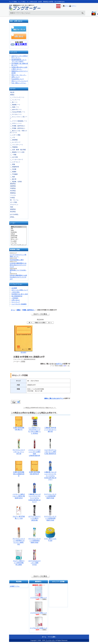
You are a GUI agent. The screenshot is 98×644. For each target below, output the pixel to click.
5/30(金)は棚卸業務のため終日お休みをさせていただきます (18, 277)
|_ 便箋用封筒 (14, 167)
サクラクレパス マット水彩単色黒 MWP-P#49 (50, 518)
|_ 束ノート (14, 102)
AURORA (19, 232)
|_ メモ (12, 137)
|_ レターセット (15, 162)
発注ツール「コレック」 (19, 75)
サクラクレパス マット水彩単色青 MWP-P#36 (50, 496)
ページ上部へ (52, 637)
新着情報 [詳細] (15, 249)
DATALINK (19, 236)
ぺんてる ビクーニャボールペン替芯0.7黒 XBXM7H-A (50, 452)
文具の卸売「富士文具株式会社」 (19, 43)
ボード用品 (14, 202)
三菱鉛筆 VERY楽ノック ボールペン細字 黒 (50, 430)
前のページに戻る (40, 314)
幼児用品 (13, 191)
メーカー (13, 223)
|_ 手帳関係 (14, 147)
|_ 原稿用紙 (14, 140)
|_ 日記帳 (13, 169)
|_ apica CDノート (16, 109)
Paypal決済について (18, 79)
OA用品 (13, 198)
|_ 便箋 (12, 164)
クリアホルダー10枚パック (39, 598)
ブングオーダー (50, 640)
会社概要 (14, 288)
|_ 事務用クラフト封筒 (17, 152)
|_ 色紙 (12, 177)
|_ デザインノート (16, 123)
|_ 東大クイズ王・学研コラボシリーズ (19, 132)
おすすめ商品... (15, 214)
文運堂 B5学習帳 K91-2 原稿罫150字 (19, 474)
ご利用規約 (15, 298)
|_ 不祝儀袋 (14, 174)
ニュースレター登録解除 (19, 304)
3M (19, 229)
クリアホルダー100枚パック (39, 628)
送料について (16, 77)
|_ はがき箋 (14, 157)
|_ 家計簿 (13, 179)
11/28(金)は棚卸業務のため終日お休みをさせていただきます (18, 265)
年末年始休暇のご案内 (17, 260)
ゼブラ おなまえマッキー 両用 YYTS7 (35, 563)
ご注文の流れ (16, 292)
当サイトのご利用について (20, 290)
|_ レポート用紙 (15, 135)
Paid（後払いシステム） (19, 83)
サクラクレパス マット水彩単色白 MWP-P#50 (35, 541)
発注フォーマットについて (20, 81)
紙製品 (19, 310)
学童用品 (13, 188)
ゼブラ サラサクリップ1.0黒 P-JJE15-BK (35, 518)
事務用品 (13, 193)
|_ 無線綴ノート (15, 105)
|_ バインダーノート (16, 145)
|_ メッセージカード (16, 159)
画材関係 (13, 186)
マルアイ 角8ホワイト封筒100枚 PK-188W (19, 563)
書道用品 (13, 184)
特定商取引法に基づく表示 (20, 294)
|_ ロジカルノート (16, 114)
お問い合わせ (19, 36)
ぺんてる (19, 243)
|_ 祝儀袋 (13, 172)
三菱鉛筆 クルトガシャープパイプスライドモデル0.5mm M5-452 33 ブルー (50, 476)
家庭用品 (13, 209)
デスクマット (14, 205)
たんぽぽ (19, 241)
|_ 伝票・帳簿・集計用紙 (18, 150)
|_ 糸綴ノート (14, 107)
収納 (12, 207)
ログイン (74, 6)
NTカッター (19, 239)
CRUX (19, 234)
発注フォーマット (19, 29)
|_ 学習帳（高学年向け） (18, 128)
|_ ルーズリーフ (15, 142)
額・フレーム (14, 200)
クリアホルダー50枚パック (39, 613)
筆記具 (12, 92)
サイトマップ (16, 302)
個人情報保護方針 (17, 296)
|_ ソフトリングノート (17, 97)
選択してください (19, 227)
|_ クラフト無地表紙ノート (19, 121)
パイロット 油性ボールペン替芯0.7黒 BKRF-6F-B (19, 496)
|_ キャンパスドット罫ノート (19, 118)
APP (19, 231)
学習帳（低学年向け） (29, 310)
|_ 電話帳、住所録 (16, 182)
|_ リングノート (15, 100)
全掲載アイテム (15, 586)
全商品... (13, 217)
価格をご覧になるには (51, 398)
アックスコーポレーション (19, 245)
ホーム (67, 6)
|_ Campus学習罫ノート (18, 112)
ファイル (13, 195)
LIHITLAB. (19, 237)
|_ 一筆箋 (13, 155)
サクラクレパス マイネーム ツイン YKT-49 (19, 452)
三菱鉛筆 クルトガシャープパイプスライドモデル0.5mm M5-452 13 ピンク (35, 498)
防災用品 (13, 212)
